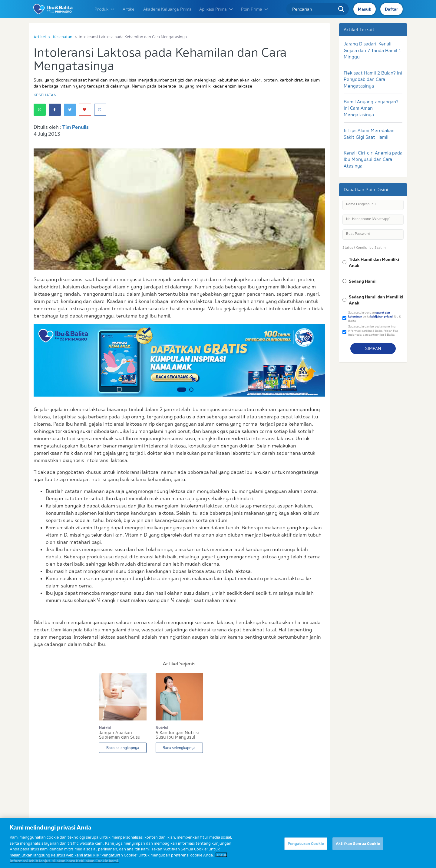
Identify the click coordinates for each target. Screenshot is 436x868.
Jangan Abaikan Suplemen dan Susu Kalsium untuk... (120, 735)
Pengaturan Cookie (306, 847)
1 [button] (182, 390)
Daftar (391, 9)
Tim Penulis (76, 127)
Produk (105, 9)
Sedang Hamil (363, 281)
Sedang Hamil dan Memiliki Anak (376, 300)
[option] (179, 360)
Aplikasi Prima (216, 9)
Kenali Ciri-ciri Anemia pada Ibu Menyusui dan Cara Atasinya (373, 159)
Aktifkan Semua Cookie (358, 847)
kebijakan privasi (382, 316)
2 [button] (191, 390)
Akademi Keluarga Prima (167, 9)
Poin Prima (255, 9)
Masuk (365, 9)
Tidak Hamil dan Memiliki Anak (374, 262)
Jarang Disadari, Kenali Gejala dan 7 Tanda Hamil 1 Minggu (372, 50)
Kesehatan (63, 37)
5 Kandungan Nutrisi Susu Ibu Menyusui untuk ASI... (177, 735)
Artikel (129, 9)
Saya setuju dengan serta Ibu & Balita (375, 317)
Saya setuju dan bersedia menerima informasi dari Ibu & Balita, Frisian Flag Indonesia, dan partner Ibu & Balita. (373, 331)
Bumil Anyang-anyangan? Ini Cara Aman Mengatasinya (371, 108)
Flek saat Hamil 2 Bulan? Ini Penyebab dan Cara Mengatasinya (373, 79)
